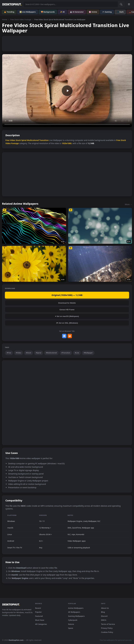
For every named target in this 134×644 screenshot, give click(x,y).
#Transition (66, 353)
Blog (103, 612)
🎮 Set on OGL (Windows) (67, 323)
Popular (38, 612)
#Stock (29, 353)
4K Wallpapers (74, 612)
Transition (44, 140)
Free (7, 140)
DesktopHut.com (16, 640)
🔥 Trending (9, 12)
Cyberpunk (73, 620)
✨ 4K (62, 12)
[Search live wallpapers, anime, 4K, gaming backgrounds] (71, 4)
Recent (38, 608)
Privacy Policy (107, 628)
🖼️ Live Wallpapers (28, 12)
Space (71, 628)
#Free (9, 353)
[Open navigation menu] (129, 4)
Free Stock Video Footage (21, 19)
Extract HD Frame (67, 310)
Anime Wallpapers (76, 608)
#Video (19, 353)
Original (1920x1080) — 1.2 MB (67, 295)
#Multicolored (51, 353)
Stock (18, 140)
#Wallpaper (88, 353)
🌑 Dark (120, 12)
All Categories (41, 624)
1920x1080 (67, 143)
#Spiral (39, 353)
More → (128, 204)
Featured (39, 616)
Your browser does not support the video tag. (67, 91)
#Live (77, 353)
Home (5, 19)
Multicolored (33, 140)
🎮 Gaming (107, 12)
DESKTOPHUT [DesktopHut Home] (12, 4)
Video (13, 140)
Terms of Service (108, 624)
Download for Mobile (67, 303)
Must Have (40, 620)
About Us (105, 608)
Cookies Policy (107, 632)
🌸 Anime (93, 12)
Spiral (24, 140)
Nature (71, 624)
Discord (104, 616)
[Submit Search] (121, 4)
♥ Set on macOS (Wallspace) (67, 316)
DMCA (104, 620)
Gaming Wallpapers (76, 616)
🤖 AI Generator (77, 12)
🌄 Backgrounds (48, 12)
